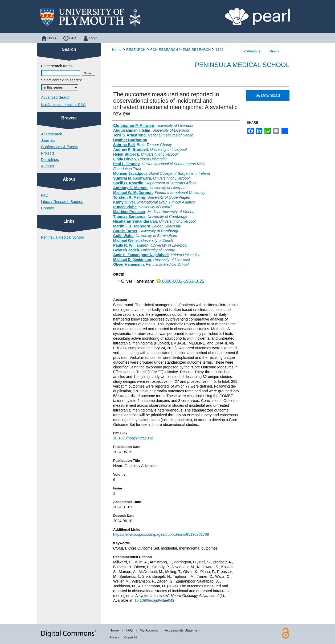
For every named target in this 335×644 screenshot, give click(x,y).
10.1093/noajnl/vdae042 (133, 438)
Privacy (114, 637)
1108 (220, 50)
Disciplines (50, 160)
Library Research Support (62, 202)
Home (117, 50)
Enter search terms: (57, 66)
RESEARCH (136, 50)
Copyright (131, 637)
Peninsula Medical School (242, 65)
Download (268, 95)
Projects (48, 153)
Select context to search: (61, 80)
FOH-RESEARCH (164, 50)
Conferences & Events (60, 147)
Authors (47, 166)
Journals (48, 140)
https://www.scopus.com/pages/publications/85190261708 (161, 534)
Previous (254, 51)
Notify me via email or (63, 105)
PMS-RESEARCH (197, 50)
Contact (47, 208)
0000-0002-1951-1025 (183, 281)
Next (273, 51)
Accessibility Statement (183, 630)
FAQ (45, 195)
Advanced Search (56, 97)
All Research (52, 134)
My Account (149, 630)
